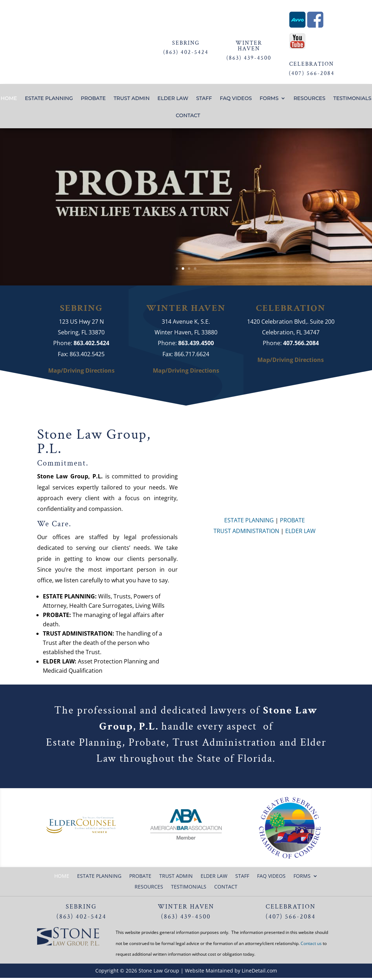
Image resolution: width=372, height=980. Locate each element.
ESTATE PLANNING (49, 99)
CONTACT (188, 116)
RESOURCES (309, 99)
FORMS (269, 99)
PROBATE (93, 99)
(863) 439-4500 (249, 58)
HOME (9, 99)
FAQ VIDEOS (236, 99)
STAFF (204, 99)
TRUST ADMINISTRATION (246, 531)
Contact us (311, 943)
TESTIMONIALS (352, 99)
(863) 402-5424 (186, 52)
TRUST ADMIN (132, 99)
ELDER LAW (173, 99)
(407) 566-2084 (312, 73)
